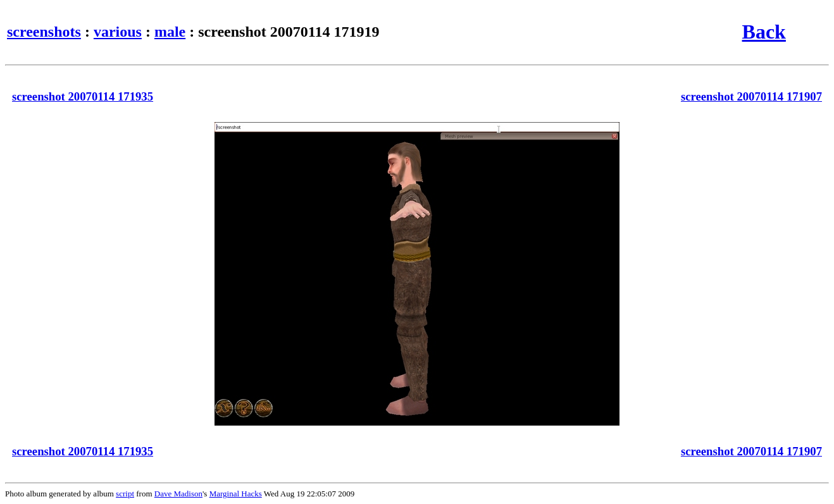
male (170, 32)
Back (764, 32)
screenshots (44, 32)
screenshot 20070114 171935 (83, 96)
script (125, 494)
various (118, 32)
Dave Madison (178, 494)
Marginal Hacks (236, 494)
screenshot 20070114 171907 (751, 96)
